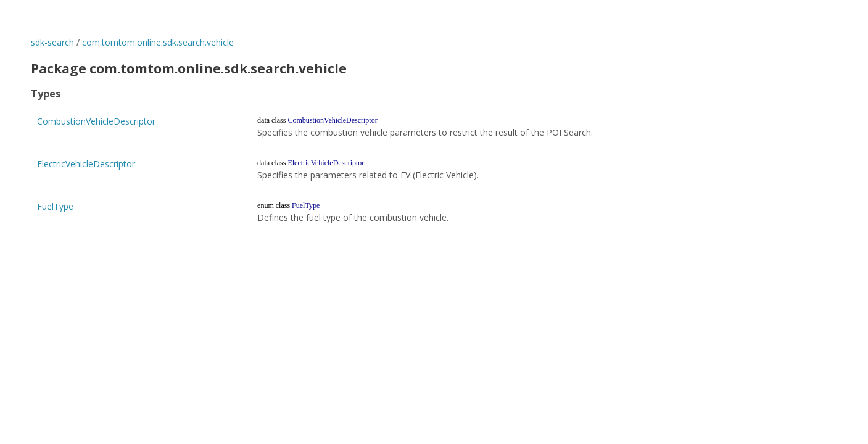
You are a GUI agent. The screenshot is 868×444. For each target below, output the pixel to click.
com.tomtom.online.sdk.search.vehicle (158, 42)
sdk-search (52, 42)
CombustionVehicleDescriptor (96, 121)
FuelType (55, 206)
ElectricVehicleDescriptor (86, 164)
